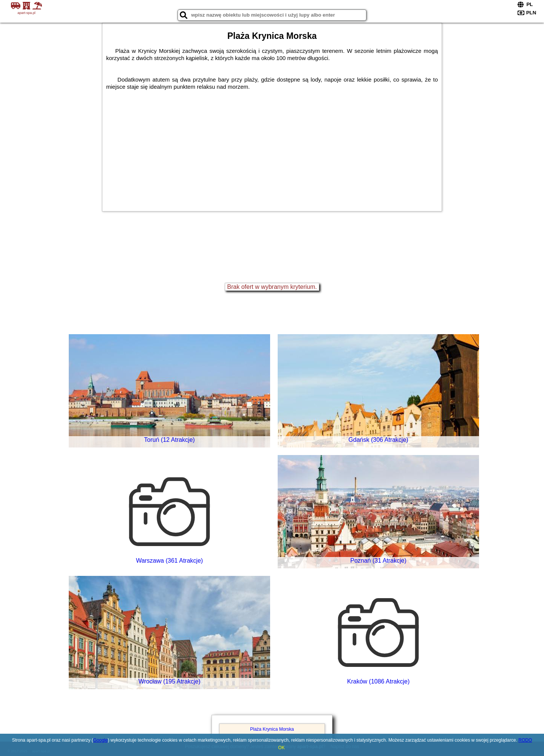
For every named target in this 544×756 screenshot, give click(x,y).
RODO (525, 740)
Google (100, 740)
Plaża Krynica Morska (272, 729)
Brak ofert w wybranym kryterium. (272, 287)
